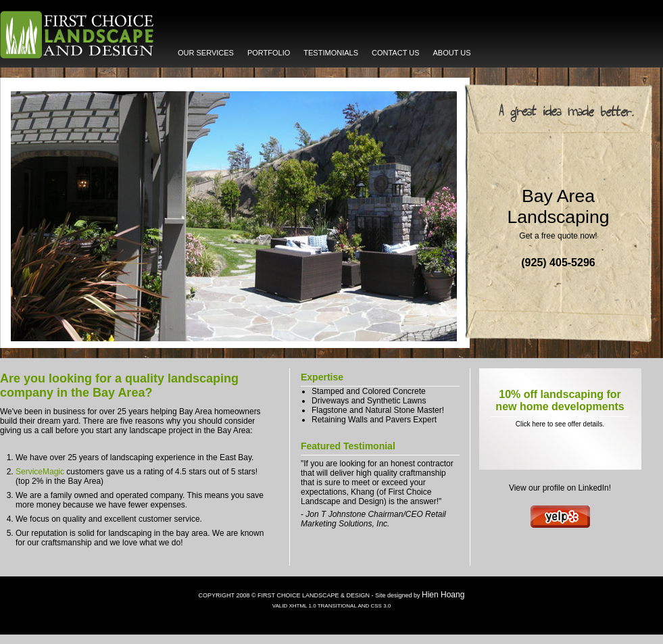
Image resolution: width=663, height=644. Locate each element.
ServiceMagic (40, 472)
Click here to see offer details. (560, 424)
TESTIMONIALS (331, 53)
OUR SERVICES (206, 53)
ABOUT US (452, 53)
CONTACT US (396, 53)
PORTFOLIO (269, 53)
